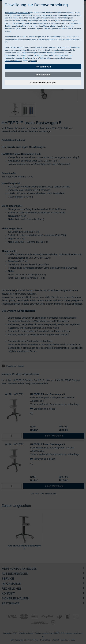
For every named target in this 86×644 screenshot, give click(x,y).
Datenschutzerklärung (13, 61)
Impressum (33, 61)
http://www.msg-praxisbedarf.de (17, 13)
